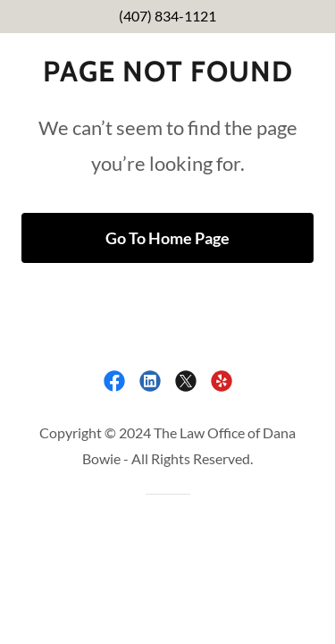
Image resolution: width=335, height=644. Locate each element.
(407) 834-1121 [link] (167, 16)
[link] (114, 381)
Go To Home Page (167, 238)
